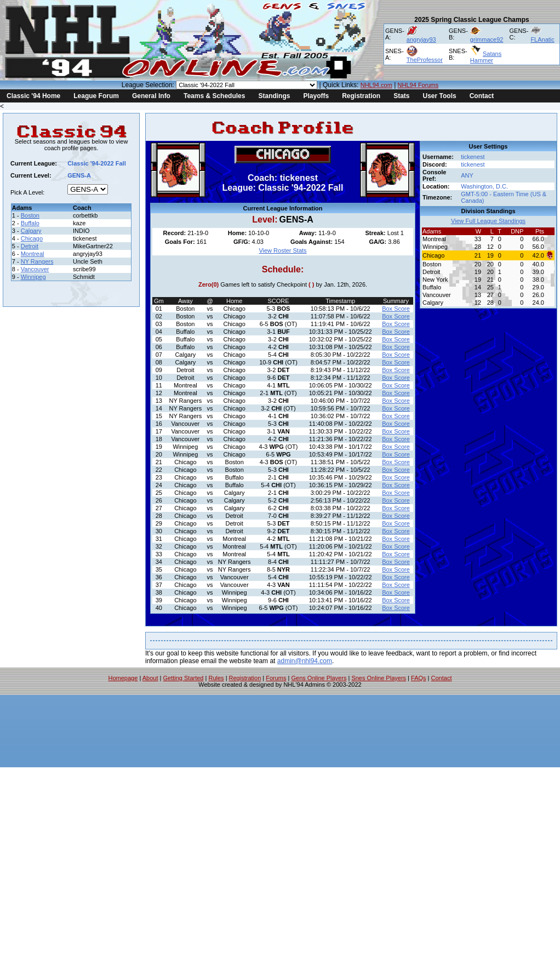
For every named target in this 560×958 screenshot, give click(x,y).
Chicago (32, 238)
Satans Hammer (486, 57)
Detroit (30, 246)
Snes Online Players (379, 678)
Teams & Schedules (215, 96)
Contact (482, 96)
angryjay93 (421, 39)
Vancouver (35, 269)
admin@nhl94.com (305, 661)
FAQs (419, 678)
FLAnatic (542, 39)
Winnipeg (33, 277)
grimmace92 (487, 39)
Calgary (31, 231)
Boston (30, 215)
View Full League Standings (488, 221)
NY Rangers (37, 261)
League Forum (96, 96)
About (150, 678)
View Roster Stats (282, 250)
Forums (276, 678)
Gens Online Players (319, 678)
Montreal (33, 254)
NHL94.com (376, 85)
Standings (274, 96)
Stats (401, 96)
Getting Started (183, 678)
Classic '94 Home (33, 96)
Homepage (123, 678)
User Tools (440, 96)
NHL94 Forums (418, 85)
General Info (151, 96)
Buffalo (30, 223)
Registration (361, 96)
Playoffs (316, 96)
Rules (216, 678)
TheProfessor (425, 60)
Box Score (396, 309)
